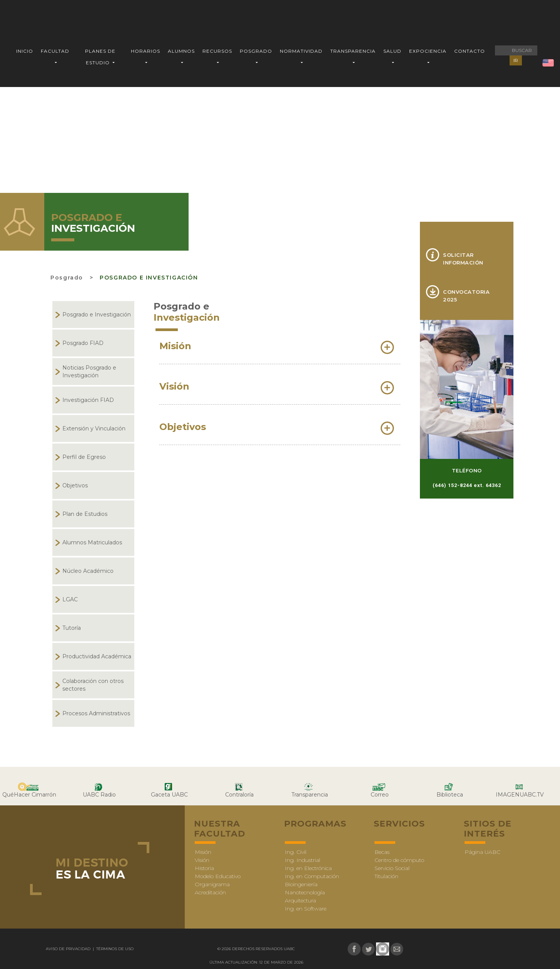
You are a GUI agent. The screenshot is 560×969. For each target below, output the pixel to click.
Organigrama (212, 884)
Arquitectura (300, 900)
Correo (380, 795)
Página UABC (482, 852)
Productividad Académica (97, 656)
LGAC (70, 599)
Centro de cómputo (399, 860)
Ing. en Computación (312, 876)
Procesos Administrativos (96, 713)
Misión (203, 852)
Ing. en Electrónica (308, 868)
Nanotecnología (305, 892)
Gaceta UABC (169, 795)
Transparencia (310, 795)
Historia (204, 868)
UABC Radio (99, 795)
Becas (382, 852)
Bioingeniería (301, 884)
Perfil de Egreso (84, 457)
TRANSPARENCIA (353, 51)
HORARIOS (145, 51)
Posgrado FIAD (83, 343)
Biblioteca (450, 795)
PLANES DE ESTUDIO (100, 57)
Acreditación (210, 892)
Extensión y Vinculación (94, 428)
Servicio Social (392, 868)
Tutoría (72, 628)
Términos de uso (114, 949)
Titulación (386, 876)
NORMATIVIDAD (301, 51)
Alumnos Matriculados (92, 542)
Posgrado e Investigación (149, 278)
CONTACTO (470, 51)
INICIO (25, 51)
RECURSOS (217, 51)
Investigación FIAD (88, 400)
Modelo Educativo (218, 876)
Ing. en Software (306, 909)
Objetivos (75, 485)
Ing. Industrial (303, 860)
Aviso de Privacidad (69, 949)
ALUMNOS (181, 51)
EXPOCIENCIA (428, 51)
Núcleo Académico (88, 571)
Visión (202, 860)
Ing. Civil (296, 852)
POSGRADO (256, 51)
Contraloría (239, 795)
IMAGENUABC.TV (520, 795)
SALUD (392, 51)
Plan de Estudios (85, 514)
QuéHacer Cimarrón (29, 795)
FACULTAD (55, 51)
